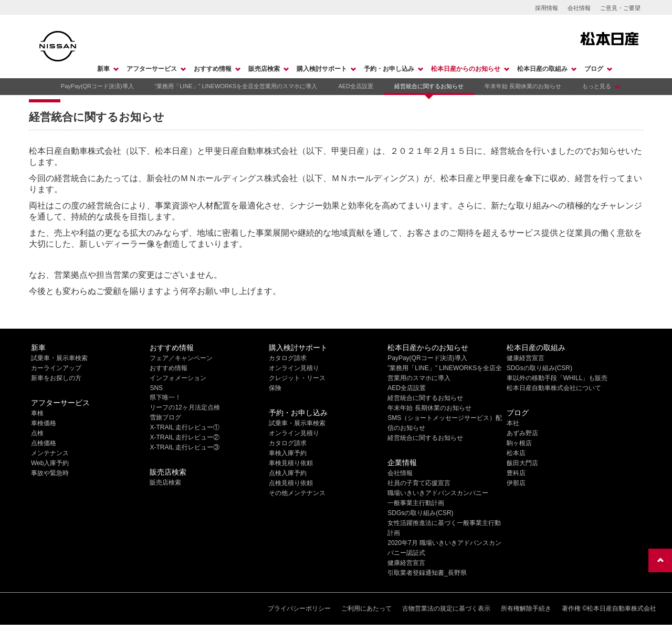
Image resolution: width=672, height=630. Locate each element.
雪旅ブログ (165, 417)
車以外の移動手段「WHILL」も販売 (557, 378)
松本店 (516, 453)
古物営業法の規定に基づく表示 (446, 608)
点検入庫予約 (288, 473)
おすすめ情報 (213, 69)
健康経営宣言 (406, 563)
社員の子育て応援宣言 (419, 483)
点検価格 (44, 443)
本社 (513, 423)
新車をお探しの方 (56, 378)
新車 (103, 69)
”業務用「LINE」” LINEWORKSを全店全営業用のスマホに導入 (236, 86)
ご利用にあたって (366, 608)
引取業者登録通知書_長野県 (427, 573)
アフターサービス (152, 69)
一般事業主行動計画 (416, 503)
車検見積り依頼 (291, 463)
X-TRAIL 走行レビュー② (185, 437)
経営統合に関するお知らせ (429, 86)
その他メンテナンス (297, 493)
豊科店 (516, 473)
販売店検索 (264, 69)
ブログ (594, 69)
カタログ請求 (288, 358)
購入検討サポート (322, 69)
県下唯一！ (165, 397)
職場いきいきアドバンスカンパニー (438, 493)
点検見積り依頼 (291, 483)
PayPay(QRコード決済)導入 (97, 86)
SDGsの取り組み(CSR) (420, 513)
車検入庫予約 (288, 453)
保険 (275, 388)
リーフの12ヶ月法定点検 (185, 407)
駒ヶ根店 (519, 443)
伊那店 (516, 483)
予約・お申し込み (389, 69)
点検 (37, 433)
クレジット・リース (297, 378)
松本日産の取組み (542, 69)
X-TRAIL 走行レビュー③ (185, 447)
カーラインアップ (56, 368)
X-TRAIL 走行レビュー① (185, 427)
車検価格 (44, 423)
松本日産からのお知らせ (466, 69)
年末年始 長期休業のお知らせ (523, 86)
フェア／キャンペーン (181, 358)
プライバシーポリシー (299, 608)
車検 (37, 413)
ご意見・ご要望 (620, 8)
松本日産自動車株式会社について (554, 388)
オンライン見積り (294, 368)
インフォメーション (178, 378)
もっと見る (597, 86)
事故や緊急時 (50, 473)
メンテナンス (50, 453)
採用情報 (547, 8)
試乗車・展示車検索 (59, 358)
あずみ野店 (522, 433)
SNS (156, 388)
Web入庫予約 (50, 463)
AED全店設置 (356, 86)
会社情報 (579, 8)
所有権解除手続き (526, 608)
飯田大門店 (522, 463)
